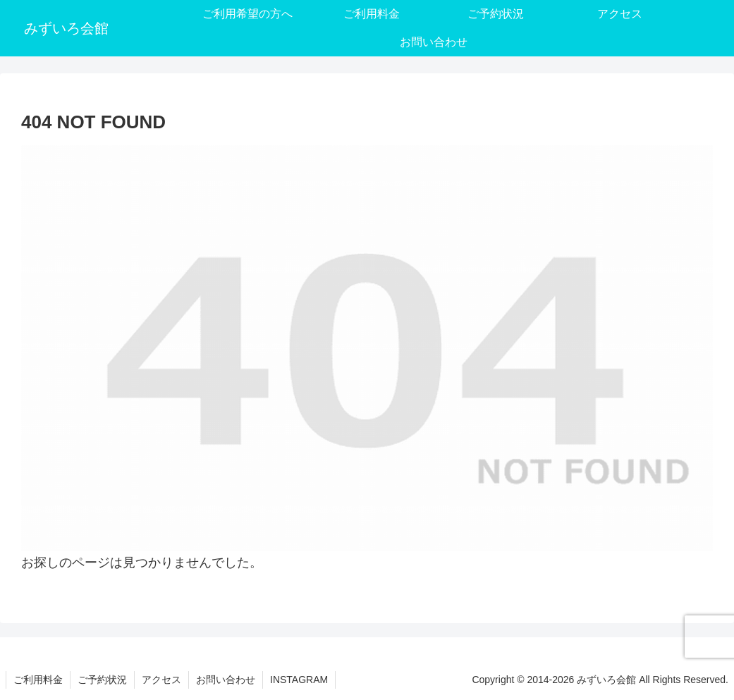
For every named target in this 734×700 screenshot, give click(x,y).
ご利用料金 (38, 680)
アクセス (161, 680)
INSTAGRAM (299, 680)
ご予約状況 (102, 680)
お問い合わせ (226, 680)
